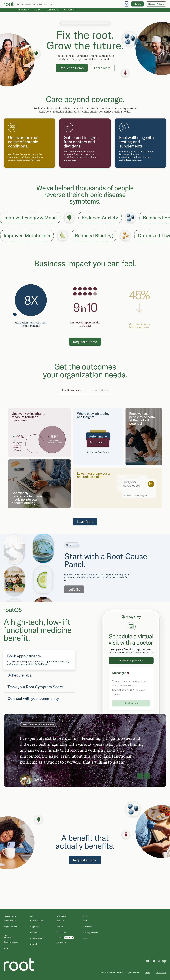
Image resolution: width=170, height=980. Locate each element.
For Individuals (40, 4)
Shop (52, 4)
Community (70, 10)
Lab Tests (38, 10)
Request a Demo (72, 68)
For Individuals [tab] (99, 390)
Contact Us (88, 927)
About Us (60, 921)
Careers (60, 937)
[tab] (39, 660)
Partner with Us (10, 921)
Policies (86, 938)
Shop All (33, 944)
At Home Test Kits (37, 938)
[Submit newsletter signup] (162, 932)
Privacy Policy (161, 973)
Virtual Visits (23, 10)
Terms (148, 973)
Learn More (102, 68)
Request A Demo (156, 4)
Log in (6, 948)
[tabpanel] (85, 458)
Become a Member (11, 942)
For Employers (24, 4)
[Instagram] (153, 961)
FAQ (85, 921)
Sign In (138, 4)
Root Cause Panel (37, 921)
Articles (60, 927)
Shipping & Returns (91, 932)
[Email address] (140, 932)
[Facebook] (148, 961)
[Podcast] (164, 961)
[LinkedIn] (159, 961)
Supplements (53, 10)
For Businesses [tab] (72, 390)
